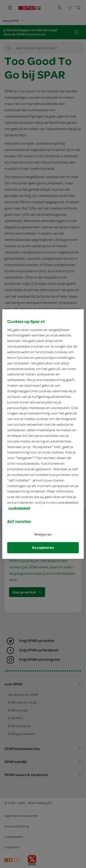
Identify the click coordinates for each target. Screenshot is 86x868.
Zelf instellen (19, 521)
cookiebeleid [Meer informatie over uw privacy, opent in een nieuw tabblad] (19, 508)
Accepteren (43, 547)
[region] (43, 434)
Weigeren (43, 534)
